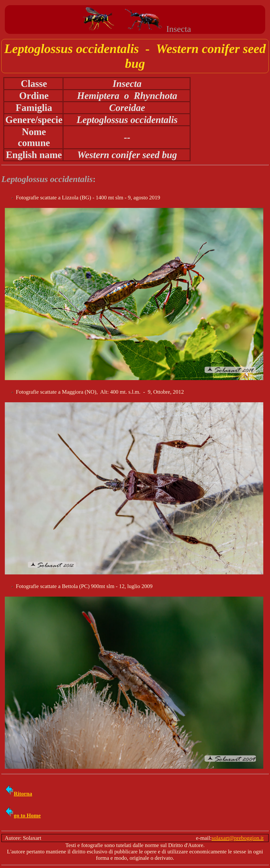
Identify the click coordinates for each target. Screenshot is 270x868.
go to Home (23, 815)
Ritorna (19, 794)
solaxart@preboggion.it (238, 838)
